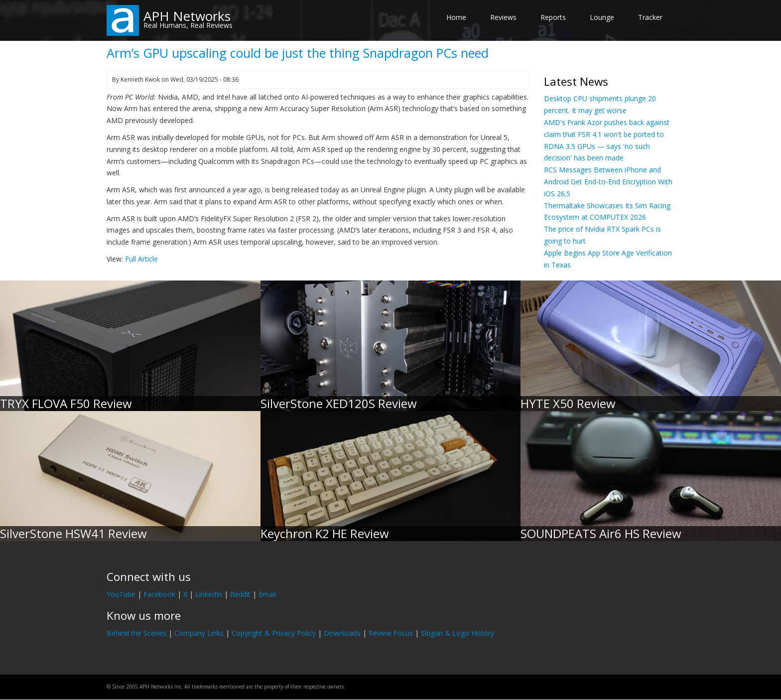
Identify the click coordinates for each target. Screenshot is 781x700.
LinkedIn (209, 594)
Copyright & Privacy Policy (274, 633)
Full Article (141, 259)
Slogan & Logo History (457, 633)
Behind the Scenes (136, 633)
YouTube (121, 594)
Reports (553, 17)
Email (267, 594)
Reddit (240, 594)
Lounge (602, 17)
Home (456, 17)
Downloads (342, 633)
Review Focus (391, 633)
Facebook (159, 594)
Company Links (199, 633)
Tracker (650, 17)
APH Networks (187, 16)
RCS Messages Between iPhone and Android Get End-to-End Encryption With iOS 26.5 (608, 182)
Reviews (503, 17)
